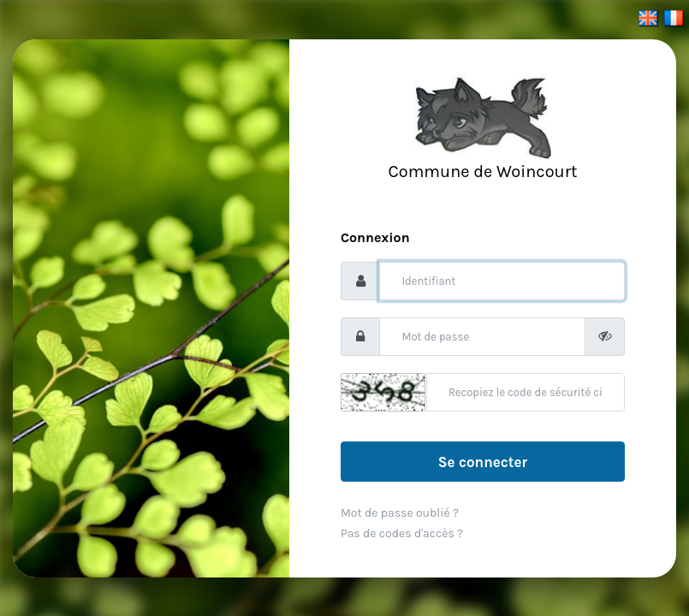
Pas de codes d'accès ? (402, 533)
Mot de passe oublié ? (400, 513)
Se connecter (483, 462)
